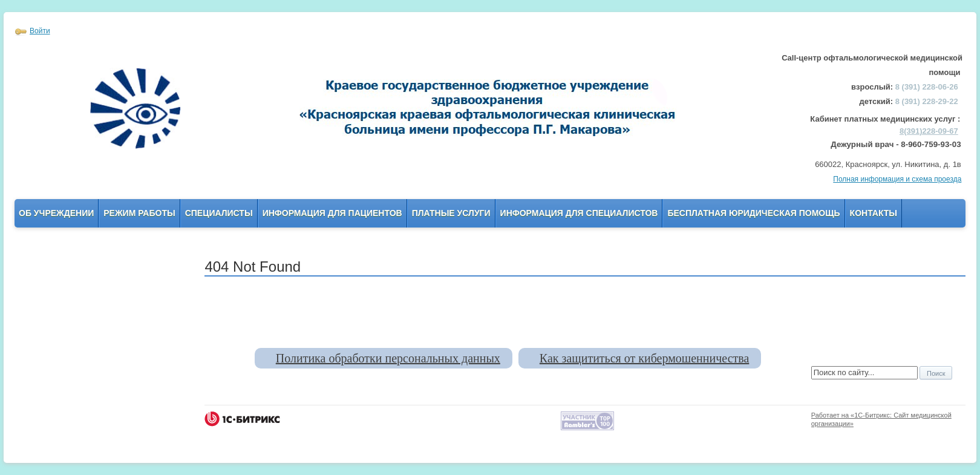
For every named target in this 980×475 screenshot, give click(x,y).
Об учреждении (56, 213)
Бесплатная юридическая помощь (753, 213)
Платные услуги (451, 213)
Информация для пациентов (332, 213)
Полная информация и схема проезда (897, 179)
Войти (40, 31)
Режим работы (139, 213)
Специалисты (219, 213)
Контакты (874, 213)
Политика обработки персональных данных (388, 358)
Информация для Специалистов (579, 213)
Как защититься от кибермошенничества (644, 358)
